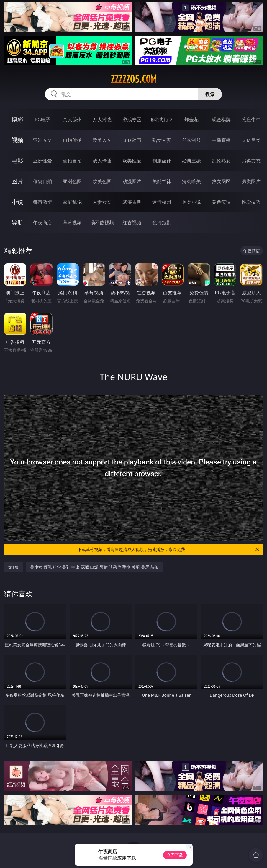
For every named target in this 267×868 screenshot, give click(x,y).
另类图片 (251, 181)
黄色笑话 (221, 202)
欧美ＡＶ (102, 140)
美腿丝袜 (162, 181)
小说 (17, 202)
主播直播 (221, 140)
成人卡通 (102, 161)
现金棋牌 (221, 120)
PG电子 (43, 120)
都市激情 (42, 202)
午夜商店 (42, 223)
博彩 (17, 119)
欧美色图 (102, 181)
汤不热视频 (102, 223)
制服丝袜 (162, 161)
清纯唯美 (191, 181)
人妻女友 (102, 202)
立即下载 (175, 855)
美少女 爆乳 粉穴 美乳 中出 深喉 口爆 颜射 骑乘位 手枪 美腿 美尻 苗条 (94, 567)
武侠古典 (132, 202)
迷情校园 (162, 202)
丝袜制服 (191, 140)
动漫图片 (132, 181)
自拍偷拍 (72, 140)
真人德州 (72, 120)
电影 (17, 161)
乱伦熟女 (221, 161)
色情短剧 (162, 223)
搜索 (210, 94)
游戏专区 (132, 120)
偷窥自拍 (42, 181)
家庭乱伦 (72, 202)
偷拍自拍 (72, 161)
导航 (17, 222)
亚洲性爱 (42, 161)
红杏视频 (132, 223)
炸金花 (191, 120)
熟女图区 (221, 181)
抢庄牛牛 (251, 120)
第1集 (14, 567)
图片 (17, 181)
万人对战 (102, 120)
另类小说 (191, 202)
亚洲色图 (72, 181)
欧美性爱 (132, 161)
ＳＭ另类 (251, 140)
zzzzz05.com (133, 79)
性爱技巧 (251, 202)
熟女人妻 (162, 140)
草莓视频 (72, 223)
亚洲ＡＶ (42, 140)
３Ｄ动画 (132, 140)
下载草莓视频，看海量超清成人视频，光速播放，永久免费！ (169, 550)
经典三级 (191, 161)
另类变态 (251, 161)
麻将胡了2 (162, 120)
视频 (17, 140)
